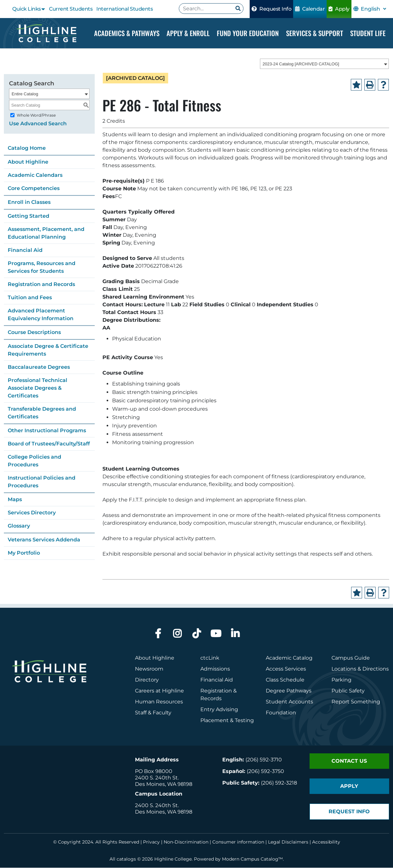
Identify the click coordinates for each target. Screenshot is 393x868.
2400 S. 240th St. (157, 778)
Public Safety (348, 691)
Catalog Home (27, 148)
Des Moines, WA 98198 (164, 784)
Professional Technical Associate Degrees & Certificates (38, 388)
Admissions (216, 669)
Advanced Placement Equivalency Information (41, 315)
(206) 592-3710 (264, 760)
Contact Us (349, 761)
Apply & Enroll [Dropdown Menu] (188, 33)
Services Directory (32, 513)
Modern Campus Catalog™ (252, 859)
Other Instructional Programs (47, 431)
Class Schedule (285, 680)
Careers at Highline (159, 691)
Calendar (310, 9)
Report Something (356, 702)
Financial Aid (25, 250)
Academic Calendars (35, 175)
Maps (15, 500)
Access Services (286, 669)
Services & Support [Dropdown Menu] (315, 33)
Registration (216, 691)
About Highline (28, 162)
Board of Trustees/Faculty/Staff (49, 444)
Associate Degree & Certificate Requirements (48, 350)
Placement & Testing (227, 721)
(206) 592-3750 (265, 772)
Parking (341, 680)
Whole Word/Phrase (36, 115)
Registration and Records (41, 285)
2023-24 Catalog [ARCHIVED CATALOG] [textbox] (301, 64)
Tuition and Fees (30, 298)
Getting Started (29, 216)
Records (211, 699)
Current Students (71, 9)
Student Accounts (289, 702)
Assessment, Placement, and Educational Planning (46, 233)
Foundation (281, 713)
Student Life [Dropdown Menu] (368, 33)
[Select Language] (373, 9)
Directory (147, 680)
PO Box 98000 (154, 772)
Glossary (19, 526)
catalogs (126, 859)
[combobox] (324, 64)
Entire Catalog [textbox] (25, 94)
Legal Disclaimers (288, 842)
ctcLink (210, 658)
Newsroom (149, 669)
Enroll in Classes (29, 202)
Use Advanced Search (38, 124)
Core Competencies (34, 189)
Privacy (151, 842)
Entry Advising (219, 710)
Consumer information (238, 842)
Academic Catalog (289, 658)
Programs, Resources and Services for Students (42, 267)
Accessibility (326, 842)
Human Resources (159, 702)
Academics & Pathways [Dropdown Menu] (127, 33)
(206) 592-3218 (279, 783)
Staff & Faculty (153, 713)
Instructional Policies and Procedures (42, 482)
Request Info (271, 9)
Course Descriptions (34, 333)
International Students (125, 9)
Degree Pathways (289, 691)
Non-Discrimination (186, 842)
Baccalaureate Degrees (39, 367)
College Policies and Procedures (34, 461)
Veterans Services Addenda (44, 540)
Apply (339, 9)
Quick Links (27, 9)
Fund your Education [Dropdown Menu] (248, 33)
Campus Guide (351, 658)
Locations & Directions (360, 669)
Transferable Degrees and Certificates (42, 413)
